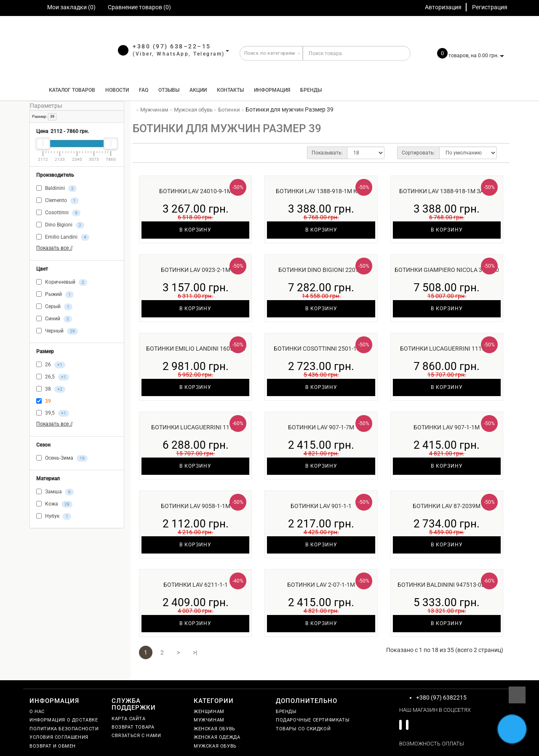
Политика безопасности (64, 729)
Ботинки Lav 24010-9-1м (196, 191)
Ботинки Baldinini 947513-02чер (447, 585)
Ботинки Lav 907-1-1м (447, 427)
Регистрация (490, 7)
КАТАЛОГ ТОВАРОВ (70, 90)
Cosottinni (58, 213)
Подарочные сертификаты (313, 720)
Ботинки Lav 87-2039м (447, 506)
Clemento (57, 201)
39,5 (53, 413)
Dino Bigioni (60, 225)
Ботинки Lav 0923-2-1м (196, 270)
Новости (117, 90)
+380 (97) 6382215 (441, 697)
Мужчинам (209, 720)
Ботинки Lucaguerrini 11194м (447, 349)
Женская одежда (217, 737)
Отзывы (169, 90)
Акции (198, 90)
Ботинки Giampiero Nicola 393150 (447, 270)
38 (51, 389)
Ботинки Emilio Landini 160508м (196, 349)
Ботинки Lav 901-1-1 (321, 506)
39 (52, 117)
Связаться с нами (136, 736)
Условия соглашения (59, 737)
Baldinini (56, 189)
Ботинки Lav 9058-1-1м (196, 506)
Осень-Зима (62, 458)
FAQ (144, 90)
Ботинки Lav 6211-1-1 (196, 585)
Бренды (311, 90)
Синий (54, 319)
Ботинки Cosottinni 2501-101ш (321, 349)
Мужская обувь (215, 746)
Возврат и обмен (53, 746)
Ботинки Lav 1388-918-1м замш (447, 191)
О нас (37, 712)
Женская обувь (215, 729)
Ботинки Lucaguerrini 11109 (195, 427)
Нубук (54, 516)
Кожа (54, 504)
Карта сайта (129, 719)
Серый (54, 307)
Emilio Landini (63, 237)
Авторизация (443, 7)
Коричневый (62, 282)
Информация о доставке (64, 720)
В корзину (195, 230)
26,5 (53, 377)
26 (51, 365)
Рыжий (55, 295)
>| (195, 652)
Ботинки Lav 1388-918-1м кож (321, 191)
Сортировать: (418, 153)
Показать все (54, 248)
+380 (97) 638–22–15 (172, 46)
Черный (57, 331)
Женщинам (209, 712)
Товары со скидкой (303, 729)
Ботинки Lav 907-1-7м (321, 427)
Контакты (230, 90)
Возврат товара (133, 727)
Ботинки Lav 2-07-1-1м (321, 585)
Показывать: (327, 153)
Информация (272, 90)
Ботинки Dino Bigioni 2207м (321, 270)
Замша (55, 492)
